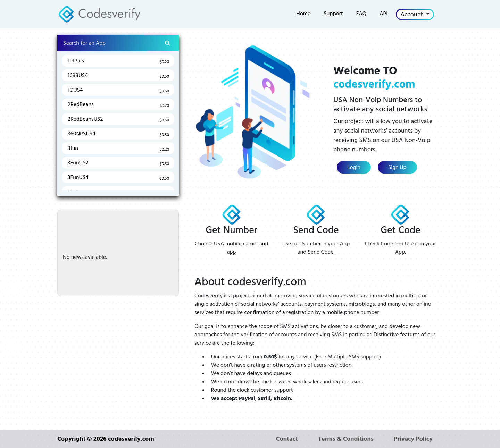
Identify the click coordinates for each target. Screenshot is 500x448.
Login (354, 167)
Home (304, 14)
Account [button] (412, 14)
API (384, 14)
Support (333, 14)
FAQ (361, 14)
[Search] (118, 43)
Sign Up (397, 167)
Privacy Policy (413, 439)
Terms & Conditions (346, 439)
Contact (287, 439)
